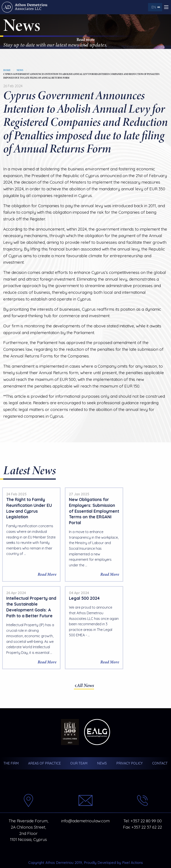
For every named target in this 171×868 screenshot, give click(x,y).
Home (7, 70)
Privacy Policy (129, 752)
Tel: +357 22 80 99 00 (143, 809)
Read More (41, 580)
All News (85, 674)
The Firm (11, 752)
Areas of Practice (44, 752)
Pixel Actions (133, 851)
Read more (86, 42)
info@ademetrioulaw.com (85, 809)
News (20, 70)
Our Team (79, 752)
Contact (160, 752)
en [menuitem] (154, 7)
